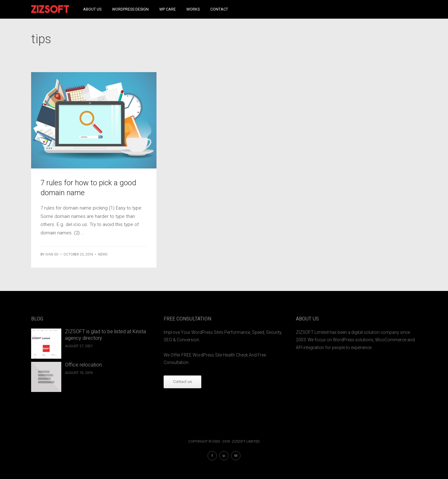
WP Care (168, 9)
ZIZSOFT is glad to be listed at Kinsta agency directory (105, 335)
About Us (92, 9)
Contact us (182, 382)
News (103, 254)
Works (193, 9)
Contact (219, 9)
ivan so (52, 254)
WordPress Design (130, 9)
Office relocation (83, 365)
